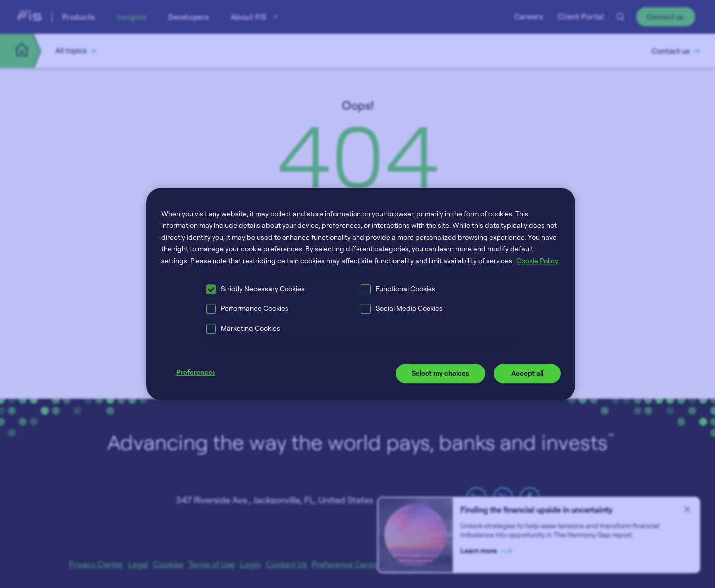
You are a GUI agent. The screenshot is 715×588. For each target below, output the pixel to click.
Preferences (196, 372)
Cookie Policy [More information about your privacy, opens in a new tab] (537, 260)
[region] (361, 294)
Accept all (527, 373)
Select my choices (440, 373)
